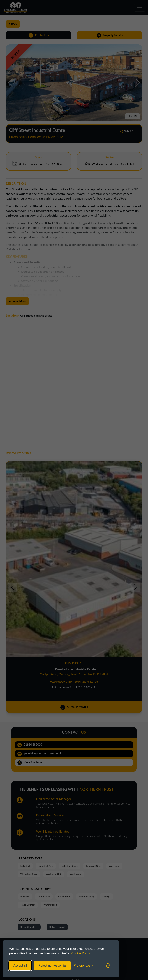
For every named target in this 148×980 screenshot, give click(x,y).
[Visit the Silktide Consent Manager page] (108, 966)
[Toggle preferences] (83, 966)
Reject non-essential (52, 965)
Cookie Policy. (81, 953)
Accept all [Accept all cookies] (20, 965)
